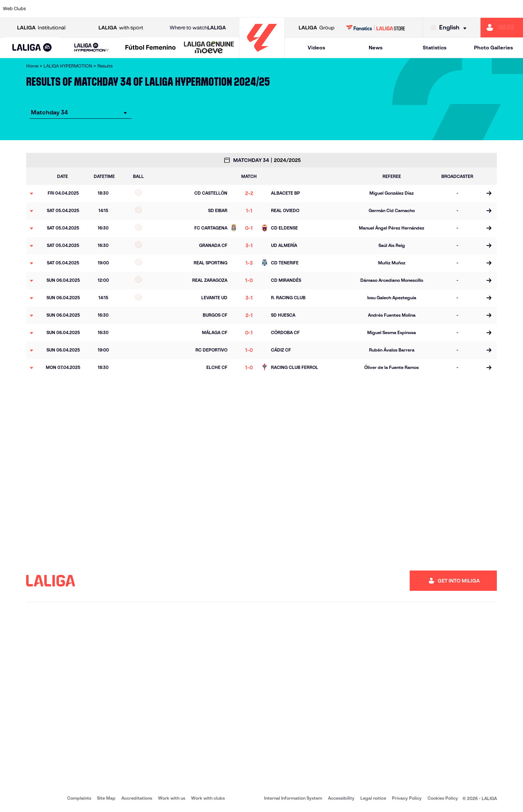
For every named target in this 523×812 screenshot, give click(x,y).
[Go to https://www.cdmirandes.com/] (290, 9)
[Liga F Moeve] (151, 48)
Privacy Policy (407, 798)
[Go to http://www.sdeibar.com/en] (425, 9)
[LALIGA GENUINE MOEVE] (209, 48)
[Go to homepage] (262, 55)
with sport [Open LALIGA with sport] (121, 28)
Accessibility (341, 798)
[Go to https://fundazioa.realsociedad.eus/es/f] (515, 9)
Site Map (106, 798)
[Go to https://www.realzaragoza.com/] (402, 9)
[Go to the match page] (489, 194)
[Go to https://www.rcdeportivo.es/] (357, 9)
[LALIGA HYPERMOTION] (91, 48)
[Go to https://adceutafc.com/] (155, 9)
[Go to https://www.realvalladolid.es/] (470, 9)
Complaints (79, 798)
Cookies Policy (443, 798)
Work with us (172, 798)
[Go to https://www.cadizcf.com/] (110, 9)
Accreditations (137, 798)
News (376, 48)
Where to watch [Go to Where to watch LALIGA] (198, 28)
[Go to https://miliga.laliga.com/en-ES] (502, 28)
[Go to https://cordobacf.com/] (223, 9)
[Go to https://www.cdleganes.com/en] (178, 9)
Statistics (435, 48)
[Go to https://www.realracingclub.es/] (335, 9)
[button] (32, 48)
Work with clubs (208, 798)
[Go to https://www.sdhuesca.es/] (447, 9)
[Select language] (450, 28)
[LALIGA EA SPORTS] (32, 48)
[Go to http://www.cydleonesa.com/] (200, 9)
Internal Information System (293, 798)
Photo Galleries (493, 48)
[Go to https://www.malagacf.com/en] (267, 9)
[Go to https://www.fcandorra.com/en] (492, 9)
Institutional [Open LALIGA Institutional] (41, 28)
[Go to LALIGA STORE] (376, 28)
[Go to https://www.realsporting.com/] (380, 9)
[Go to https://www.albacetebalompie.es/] (43, 9)
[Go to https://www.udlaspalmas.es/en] (312, 9)
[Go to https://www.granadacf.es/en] (245, 9)
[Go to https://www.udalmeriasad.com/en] (65, 9)
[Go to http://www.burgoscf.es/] (88, 9)
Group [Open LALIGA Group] (317, 28)
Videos (316, 48)
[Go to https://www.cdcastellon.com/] (133, 9)
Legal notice (373, 798)
